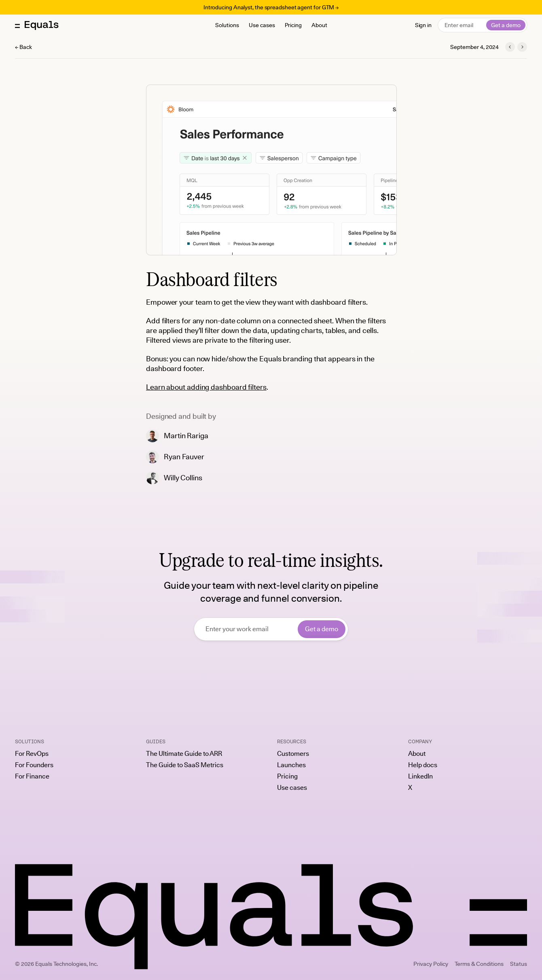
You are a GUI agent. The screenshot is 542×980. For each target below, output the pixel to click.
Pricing (293, 25)
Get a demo (506, 25)
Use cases (262, 25)
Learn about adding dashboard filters (206, 387)
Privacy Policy (431, 964)
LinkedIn (420, 776)
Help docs (423, 765)
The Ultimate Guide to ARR (184, 754)
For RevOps (32, 754)
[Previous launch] (510, 47)
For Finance (32, 776)
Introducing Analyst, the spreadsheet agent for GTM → (271, 7)
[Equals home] (37, 25)
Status (519, 964)
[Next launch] (522, 47)
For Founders (34, 765)
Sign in (423, 25)
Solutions (227, 25)
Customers (293, 754)
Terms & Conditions (479, 964)
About (319, 25)
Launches (291, 765)
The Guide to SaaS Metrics (185, 765)
